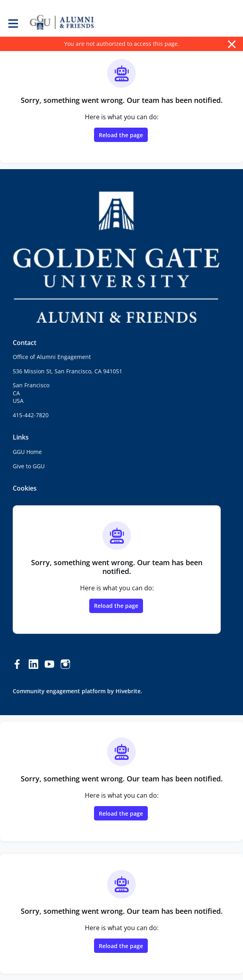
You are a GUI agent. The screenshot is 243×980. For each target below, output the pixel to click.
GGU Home (27, 452)
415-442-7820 (31, 415)
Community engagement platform (59, 691)
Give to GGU (29, 466)
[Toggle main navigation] (13, 23)
